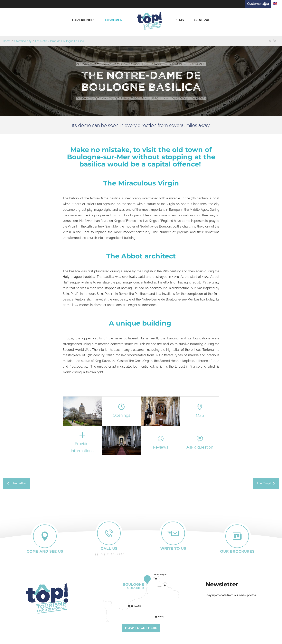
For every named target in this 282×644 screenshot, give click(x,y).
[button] (84, 20)
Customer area (258, 4)
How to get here (141, 628)
